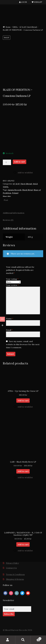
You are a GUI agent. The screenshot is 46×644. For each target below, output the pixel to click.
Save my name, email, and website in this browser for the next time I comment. (23, 344)
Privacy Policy (12, 563)
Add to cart (20, 162)
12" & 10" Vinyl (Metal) (28, 27)
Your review (12, 285)
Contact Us (11, 568)
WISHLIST (37, 2)
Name (10, 319)
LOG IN (23, 2)
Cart (36, 638)
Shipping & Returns (15, 579)
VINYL (15, 27)
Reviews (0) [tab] (8, 220)
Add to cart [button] (23, 401)
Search (23, 640)
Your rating (12, 279)
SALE (35, 184)
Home (8, 27)
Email (9, 330)
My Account (8, 640)
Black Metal (28, 190)
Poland (15, 193)
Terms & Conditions (15, 574)
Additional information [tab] (14, 213)
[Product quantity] (7, 162)
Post (6, 200)
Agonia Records (15, 190)
